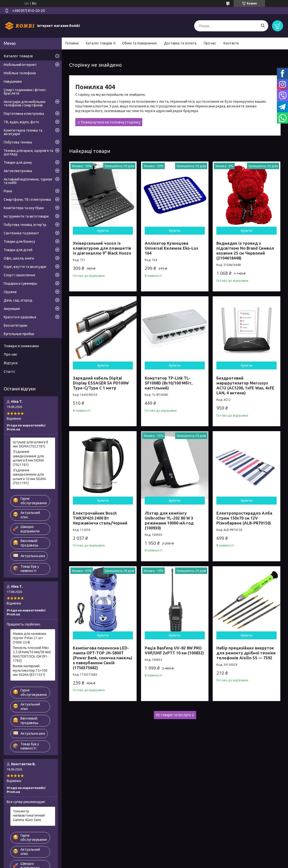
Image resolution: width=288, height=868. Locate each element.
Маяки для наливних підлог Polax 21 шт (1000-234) (30, 638)
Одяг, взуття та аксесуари (25, 267)
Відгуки (11, 363)
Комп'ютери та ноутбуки (24, 208)
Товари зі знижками (21, 346)
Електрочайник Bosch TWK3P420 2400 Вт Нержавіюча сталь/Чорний (100, 518)
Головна (72, 43)
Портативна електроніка (24, 114)
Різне (8, 191)
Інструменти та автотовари (26, 216)
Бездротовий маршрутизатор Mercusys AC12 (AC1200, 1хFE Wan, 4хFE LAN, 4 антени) (245, 385)
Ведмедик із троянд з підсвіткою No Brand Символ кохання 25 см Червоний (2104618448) (245, 251)
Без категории (15, 325)
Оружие (10, 292)
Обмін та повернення (139, 43)
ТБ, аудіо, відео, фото (21, 122)
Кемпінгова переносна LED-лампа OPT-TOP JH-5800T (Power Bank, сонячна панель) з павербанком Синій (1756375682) (103, 658)
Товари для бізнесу (19, 242)
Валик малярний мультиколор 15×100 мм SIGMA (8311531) (30, 670)
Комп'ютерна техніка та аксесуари (23, 132)
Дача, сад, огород (18, 300)
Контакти (231, 43)
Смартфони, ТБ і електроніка (27, 200)
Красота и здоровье (20, 317)
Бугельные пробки (19, 334)
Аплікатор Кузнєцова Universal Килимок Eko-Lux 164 (172, 248)
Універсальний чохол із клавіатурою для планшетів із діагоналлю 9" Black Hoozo (102, 248)
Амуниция (12, 309)
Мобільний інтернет (20, 65)
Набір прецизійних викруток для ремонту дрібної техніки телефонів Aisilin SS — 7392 (246, 653)
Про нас (210, 43)
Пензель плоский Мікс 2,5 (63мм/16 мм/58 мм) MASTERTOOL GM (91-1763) (32, 654)
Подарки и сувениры (20, 283)
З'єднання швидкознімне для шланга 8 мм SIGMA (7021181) (28, 458)
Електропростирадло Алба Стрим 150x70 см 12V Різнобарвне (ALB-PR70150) (244, 518)
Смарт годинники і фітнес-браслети (25, 92)
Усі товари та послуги (173, 715)
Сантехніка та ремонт (21, 233)
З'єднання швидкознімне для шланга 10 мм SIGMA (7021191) (29, 477)
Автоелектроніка (18, 171)
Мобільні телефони (20, 73)
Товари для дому (18, 162)
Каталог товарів (99, 43)
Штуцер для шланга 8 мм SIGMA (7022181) (31, 444)
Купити (103, 231)
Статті (9, 372)
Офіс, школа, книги (19, 258)
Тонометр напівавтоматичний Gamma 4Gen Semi (29, 816)
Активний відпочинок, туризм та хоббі (28, 181)
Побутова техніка (18, 142)
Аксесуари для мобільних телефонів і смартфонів (25, 103)
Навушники (13, 81)
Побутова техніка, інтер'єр (25, 225)
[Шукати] (263, 26)
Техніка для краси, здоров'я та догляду (28, 152)
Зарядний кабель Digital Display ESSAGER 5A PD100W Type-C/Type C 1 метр (101, 383)
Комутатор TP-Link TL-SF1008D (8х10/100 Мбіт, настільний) (169, 383)
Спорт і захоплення (19, 275)
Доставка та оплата (180, 43)
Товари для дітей (18, 250)
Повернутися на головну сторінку (111, 122)
